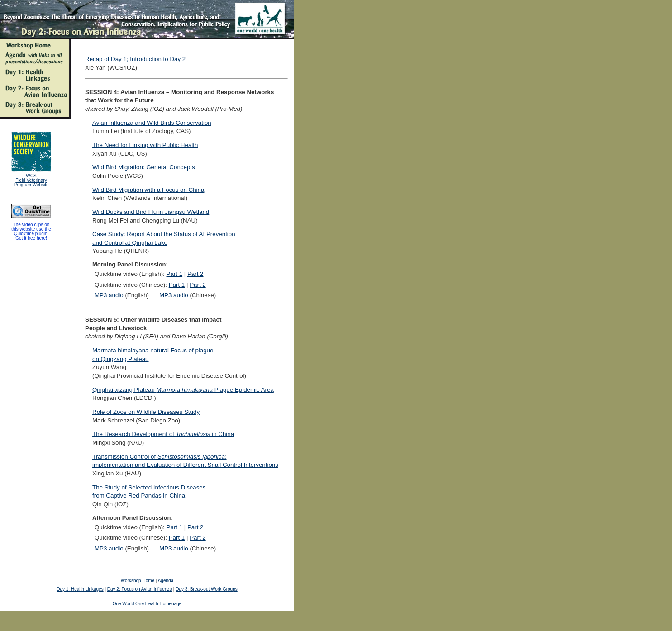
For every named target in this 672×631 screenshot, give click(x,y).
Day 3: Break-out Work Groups (207, 589)
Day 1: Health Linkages (80, 589)
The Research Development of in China (163, 434)
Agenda (166, 581)
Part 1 (175, 274)
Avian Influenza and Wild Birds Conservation (152, 123)
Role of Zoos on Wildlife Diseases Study (146, 412)
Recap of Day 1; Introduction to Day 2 (135, 59)
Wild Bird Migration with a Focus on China (148, 190)
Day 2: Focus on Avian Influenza (140, 589)
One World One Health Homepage (147, 604)
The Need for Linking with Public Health (145, 145)
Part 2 (195, 274)
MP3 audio (109, 295)
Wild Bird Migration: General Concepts (144, 167)
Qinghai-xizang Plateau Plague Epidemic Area (183, 390)
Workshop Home (138, 581)
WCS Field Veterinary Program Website (31, 180)
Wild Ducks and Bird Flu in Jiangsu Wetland (151, 212)
